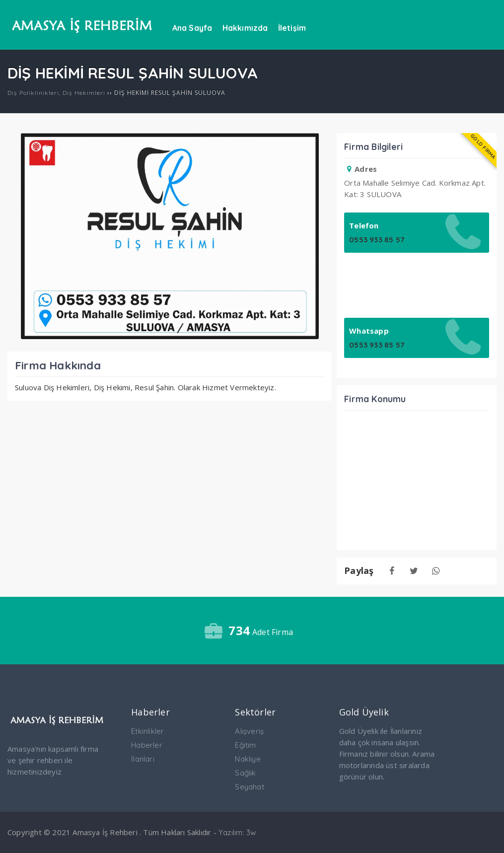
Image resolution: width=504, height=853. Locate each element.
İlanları (143, 759)
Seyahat (249, 787)
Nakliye (248, 759)
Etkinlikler (147, 731)
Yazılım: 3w (237, 832)
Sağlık (245, 773)
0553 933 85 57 (377, 240)
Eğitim (245, 745)
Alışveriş (249, 731)
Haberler (147, 745)
